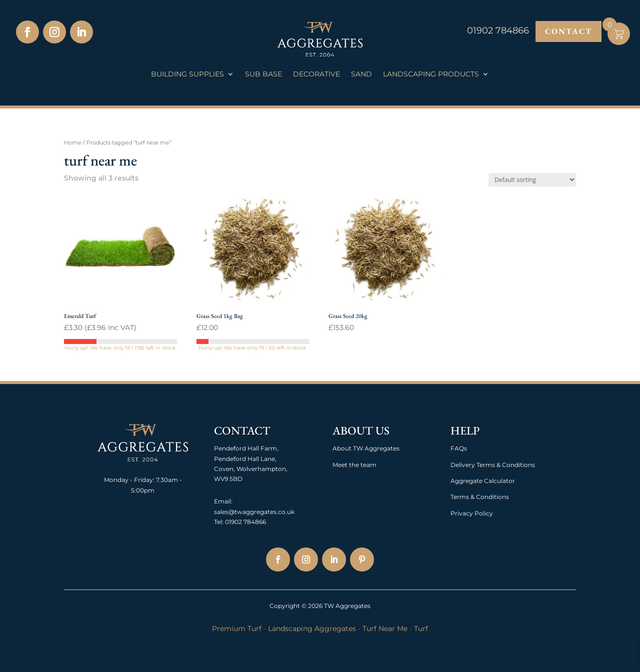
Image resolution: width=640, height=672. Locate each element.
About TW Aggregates (366, 448)
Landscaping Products (431, 74)
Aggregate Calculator (483, 481)
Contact (568, 31)
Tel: (219, 522)
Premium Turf (237, 628)
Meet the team (354, 465)
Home (73, 142)
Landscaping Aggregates (312, 628)
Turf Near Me (385, 628)
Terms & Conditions (480, 497)
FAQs (459, 448)
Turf (421, 628)
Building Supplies (187, 74)
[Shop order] (532, 180)
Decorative (316, 74)
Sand (361, 74)
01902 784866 (245, 522)
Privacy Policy (472, 513)
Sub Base (263, 74)
